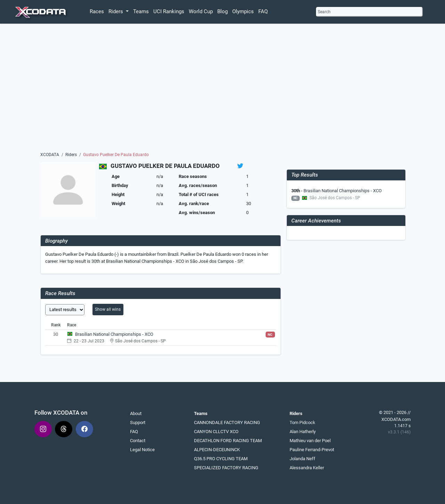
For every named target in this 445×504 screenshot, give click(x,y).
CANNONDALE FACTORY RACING (227, 422)
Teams (141, 11)
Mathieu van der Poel (310, 441)
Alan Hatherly (303, 432)
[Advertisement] (222, 89)
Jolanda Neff (302, 459)
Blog (222, 11)
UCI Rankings (169, 11)
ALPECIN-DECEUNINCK (217, 450)
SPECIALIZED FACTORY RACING (226, 468)
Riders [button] (116, 11)
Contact (138, 441)
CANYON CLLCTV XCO (216, 432)
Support (138, 422)
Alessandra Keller (307, 468)
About (136, 413)
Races (97, 11)
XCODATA (50, 155)
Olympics (243, 11)
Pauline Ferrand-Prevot (312, 450)
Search (324, 12)
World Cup (201, 11)
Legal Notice (142, 450)
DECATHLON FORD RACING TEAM (228, 441)
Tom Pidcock (302, 422)
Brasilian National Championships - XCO (114, 334)
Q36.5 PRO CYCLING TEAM (221, 459)
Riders (71, 155)
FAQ (263, 11)
